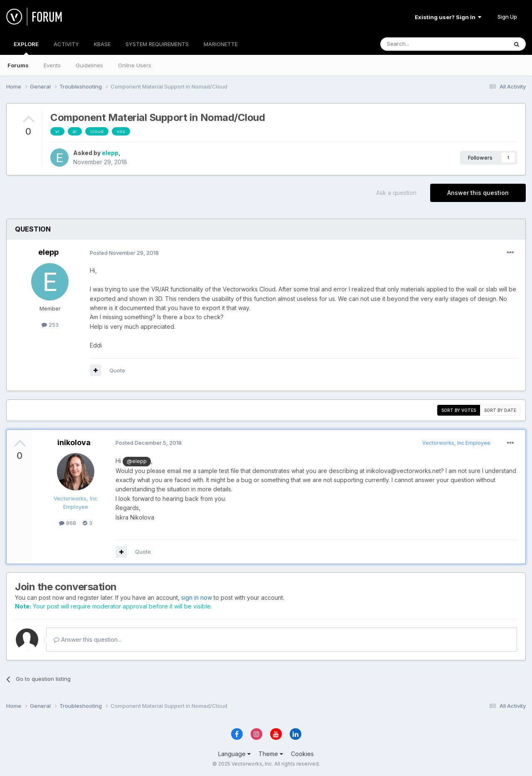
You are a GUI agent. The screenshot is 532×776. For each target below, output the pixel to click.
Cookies (302, 754)
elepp (110, 153)
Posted (124, 253)
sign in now (197, 597)
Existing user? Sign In (448, 17)
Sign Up (507, 17)
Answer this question (478, 193)
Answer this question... (87, 639)
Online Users (135, 65)
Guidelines (89, 65)
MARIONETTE (221, 44)
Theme (271, 754)
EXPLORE (26, 48)
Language (234, 754)
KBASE (102, 44)
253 (50, 325)
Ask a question (396, 193)
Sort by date (500, 410)
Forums (18, 65)
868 (68, 523)
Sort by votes (459, 410)
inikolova (74, 442)
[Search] (423, 44)
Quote (117, 370)
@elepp (137, 461)
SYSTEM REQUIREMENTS (157, 44)
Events (52, 65)
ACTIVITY (66, 44)
